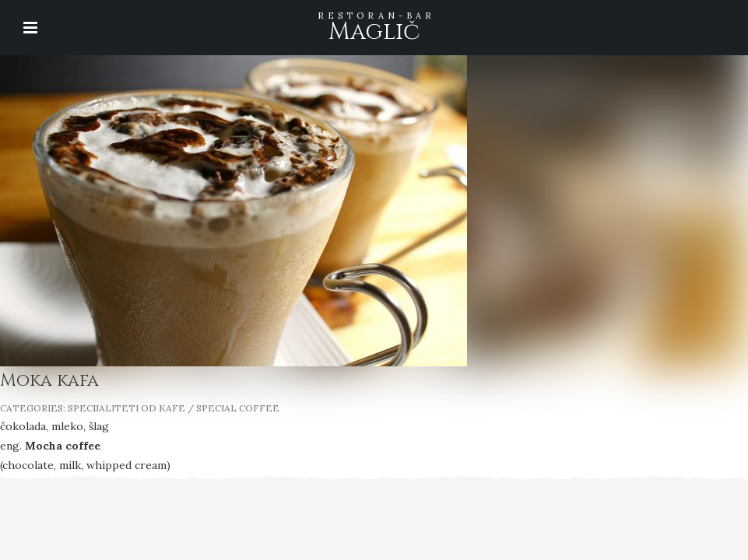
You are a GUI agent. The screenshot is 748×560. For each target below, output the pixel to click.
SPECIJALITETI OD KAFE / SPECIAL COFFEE (174, 408)
